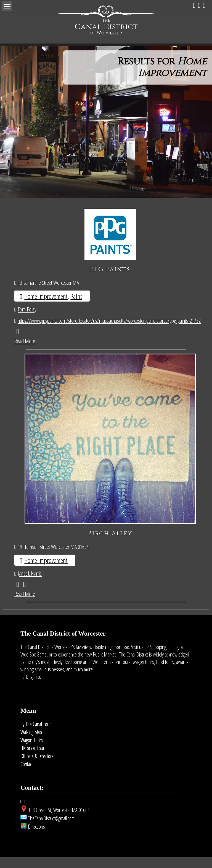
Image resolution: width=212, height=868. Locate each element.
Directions (37, 837)
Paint (76, 296)
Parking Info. (31, 687)
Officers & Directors (37, 767)
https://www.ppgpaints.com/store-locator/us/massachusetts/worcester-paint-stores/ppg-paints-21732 (109, 321)
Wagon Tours (32, 751)
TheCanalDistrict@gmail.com (51, 829)
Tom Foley (27, 309)
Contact (27, 775)
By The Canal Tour (36, 735)
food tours (165, 673)
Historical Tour (32, 759)
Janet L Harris (30, 584)
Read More (25, 341)
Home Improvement (46, 296)
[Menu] (7, 6)
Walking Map (31, 743)
